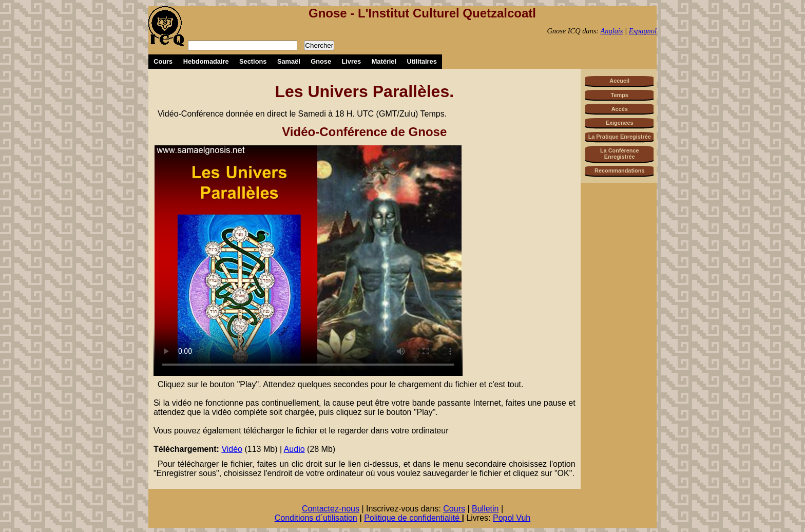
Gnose (321, 61)
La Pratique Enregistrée (620, 137)
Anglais (611, 31)
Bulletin (485, 509)
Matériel (384, 61)
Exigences (620, 123)
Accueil (619, 81)
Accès (620, 109)
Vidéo (232, 449)
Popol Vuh (512, 518)
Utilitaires (422, 61)
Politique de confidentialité (413, 518)
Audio (294, 449)
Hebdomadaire (206, 61)
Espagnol (643, 31)
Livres (351, 61)
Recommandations (619, 170)
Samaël (289, 61)
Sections (253, 61)
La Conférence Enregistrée (620, 154)
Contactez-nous (331, 509)
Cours (163, 61)
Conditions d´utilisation (316, 518)
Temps (620, 95)
